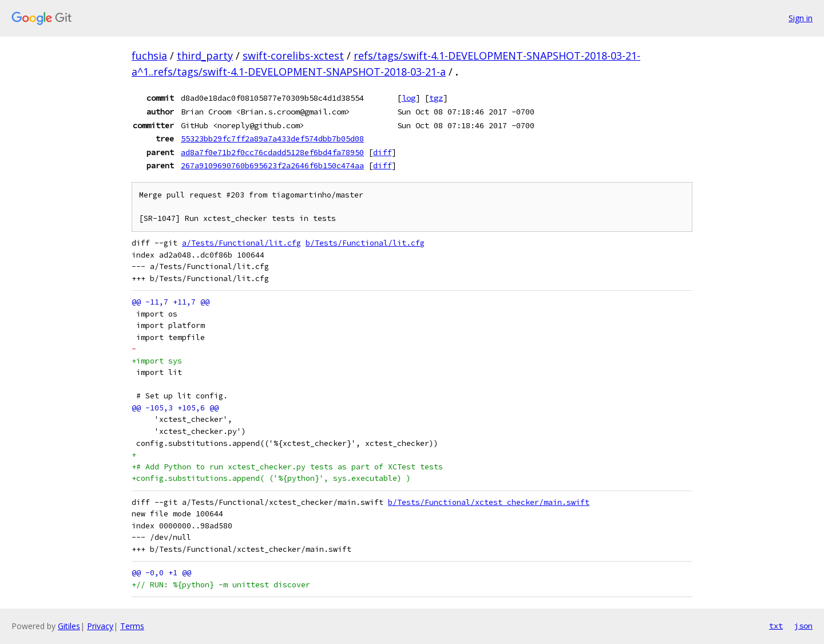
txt (776, 626)
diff (382, 152)
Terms (132, 626)
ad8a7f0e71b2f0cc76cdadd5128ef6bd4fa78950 (272, 152)
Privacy (100, 626)
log (409, 98)
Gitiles (69, 626)
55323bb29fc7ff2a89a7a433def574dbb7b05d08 (272, 139)
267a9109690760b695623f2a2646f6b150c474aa (272, 165)
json (803, 626)
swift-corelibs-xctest (293, 56)
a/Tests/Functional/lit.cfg (241, 243)
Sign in (801, 18)
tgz (436, 98)
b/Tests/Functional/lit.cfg (365, 243)
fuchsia (149, 56)
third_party (205, 56)
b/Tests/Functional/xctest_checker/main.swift (489, 502)
